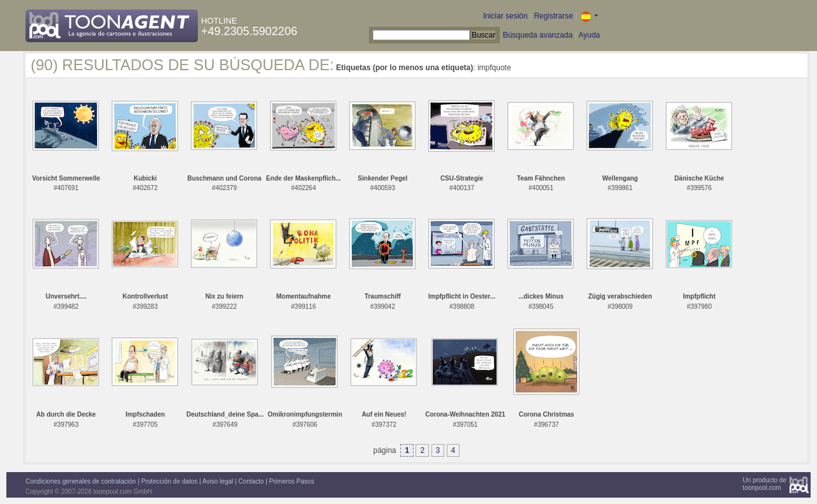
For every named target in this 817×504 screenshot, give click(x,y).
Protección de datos (169, 481)
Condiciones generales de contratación (81, 481)
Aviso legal (218, 481)
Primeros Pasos (292, 481)
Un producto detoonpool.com (765, 484)
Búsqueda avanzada (538, 35)
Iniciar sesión (506, 16)
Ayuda (589, 35)
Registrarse (553, 16)
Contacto (251, 481)
